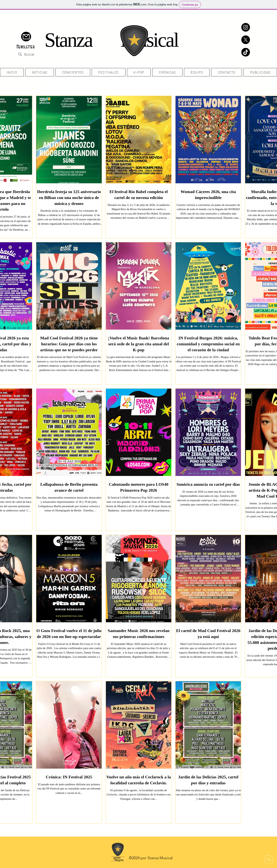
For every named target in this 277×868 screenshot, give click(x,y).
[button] (26, 37)
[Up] (269, 860)
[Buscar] (26, 54)
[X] (246, 40)
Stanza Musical (111, 40)
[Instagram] (246, 27)
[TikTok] (246, 52)
